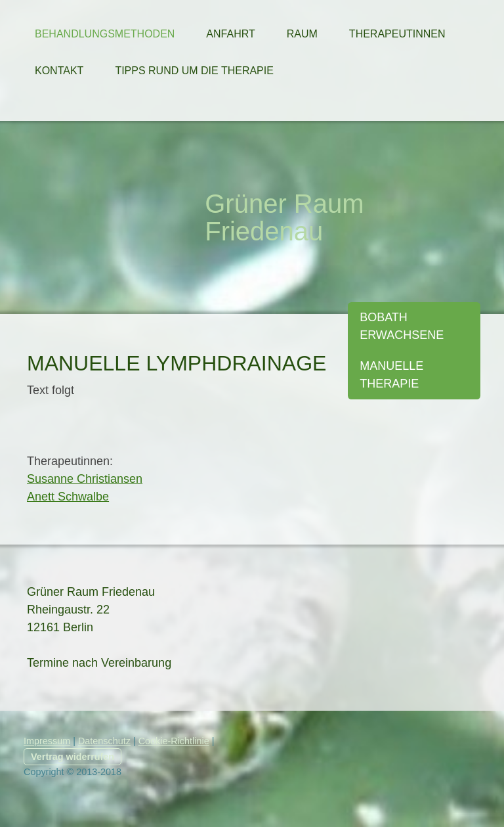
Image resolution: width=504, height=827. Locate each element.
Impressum (47, 741)
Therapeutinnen (397, 34)
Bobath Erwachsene (402, 326)
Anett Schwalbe (68, 497)
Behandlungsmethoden (105, 34)
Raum (302, 34)
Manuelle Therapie (391, 375)
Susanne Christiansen (85, 479)
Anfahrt (230, 34)
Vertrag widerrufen (73, 757)
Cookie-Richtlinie (174, 741)
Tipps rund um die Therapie (194, 71)
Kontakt (59, 71)
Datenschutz (104, 741)
